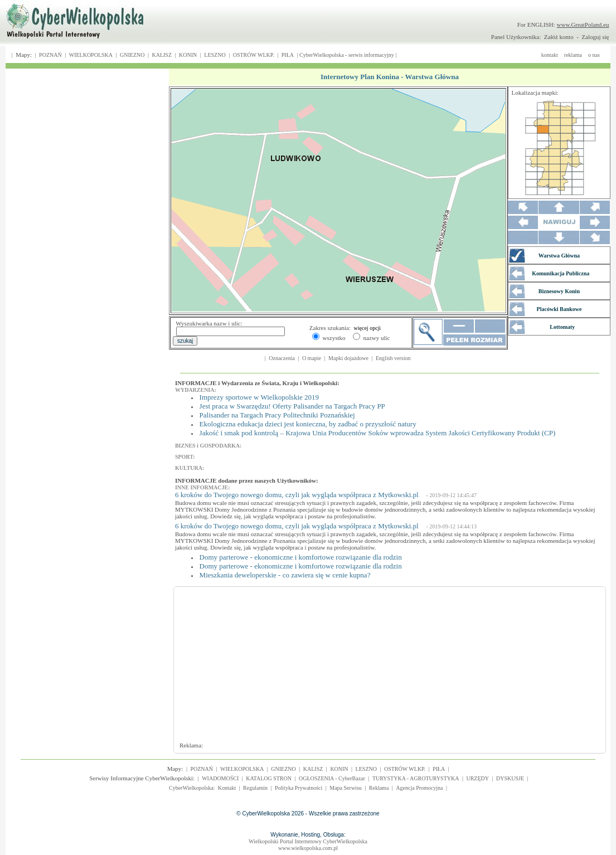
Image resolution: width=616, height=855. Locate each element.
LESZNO (215, 55)
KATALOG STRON (269, 778)
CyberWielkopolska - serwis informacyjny (347, 55)
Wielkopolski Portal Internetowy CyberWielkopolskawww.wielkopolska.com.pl (308, 845)
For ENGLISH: (563, 25)
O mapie (312, 358)
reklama (573, 55)
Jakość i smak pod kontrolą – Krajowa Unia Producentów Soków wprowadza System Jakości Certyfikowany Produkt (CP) (378, 433)
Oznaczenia (282, 358)
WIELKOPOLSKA (91, 55)
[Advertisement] (361, 669)
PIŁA (288, 55)
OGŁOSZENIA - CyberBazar (332, 778)
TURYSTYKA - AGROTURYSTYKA (416, 778)
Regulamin (255, 788)
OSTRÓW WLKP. (254, 55)
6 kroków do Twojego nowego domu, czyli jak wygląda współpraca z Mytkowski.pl (297, 495)
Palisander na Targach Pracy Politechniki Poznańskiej (277, 415)
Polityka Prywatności (299, 788)
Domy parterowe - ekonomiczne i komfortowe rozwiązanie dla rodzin (301, 557)
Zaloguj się (595, 37)
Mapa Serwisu (346, 788)
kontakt (550, 55)
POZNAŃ (50, 55)
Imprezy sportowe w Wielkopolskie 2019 (259, 397)
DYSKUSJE (510, 778)
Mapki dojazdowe (348, 358)
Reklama (379, 788)
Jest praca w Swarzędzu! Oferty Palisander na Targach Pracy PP (292, 406)
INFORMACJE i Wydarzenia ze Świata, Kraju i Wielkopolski (256, 383)
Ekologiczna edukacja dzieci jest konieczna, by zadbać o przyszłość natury (308, 424)
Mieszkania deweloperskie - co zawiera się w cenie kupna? (285, 575)
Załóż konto (559, 37)
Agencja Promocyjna (419, 788)
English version (393, 358)
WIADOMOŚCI (220, 778)
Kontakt (227, 788)
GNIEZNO (132, 55)
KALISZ (162, 55)
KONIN (188, 55)
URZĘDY (477, 778)
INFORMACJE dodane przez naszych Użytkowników (246, 480)
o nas (594, 55)
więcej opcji (368, 328)
